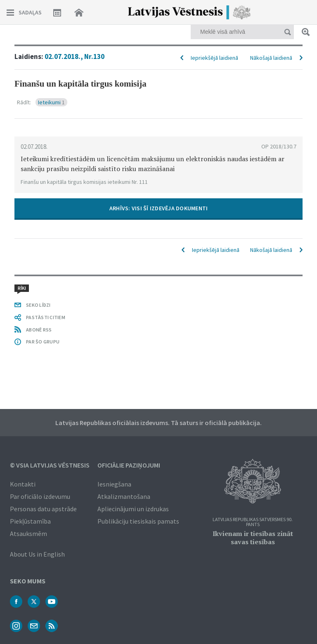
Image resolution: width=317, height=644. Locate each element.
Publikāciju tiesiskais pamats (138, 521)
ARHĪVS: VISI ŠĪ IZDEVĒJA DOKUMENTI (159, 208)
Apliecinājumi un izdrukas (133, 509)
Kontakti (23, 484)
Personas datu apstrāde (43, 509)
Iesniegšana (114, 484)
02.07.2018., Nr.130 (75, 56)
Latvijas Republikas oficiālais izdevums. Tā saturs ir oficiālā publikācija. (158, 423)
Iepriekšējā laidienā (214, 58)
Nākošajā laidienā (271, 58)
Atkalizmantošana (124, 496)
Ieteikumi (51, 102)
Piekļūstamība (30, 521)
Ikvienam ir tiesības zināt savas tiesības (253, 538)
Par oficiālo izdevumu (40, 496)
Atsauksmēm (28, 534)
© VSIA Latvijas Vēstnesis (50, 465)
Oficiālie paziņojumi (129, 465)
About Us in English (37, 554)
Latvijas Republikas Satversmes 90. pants (253, 522)
